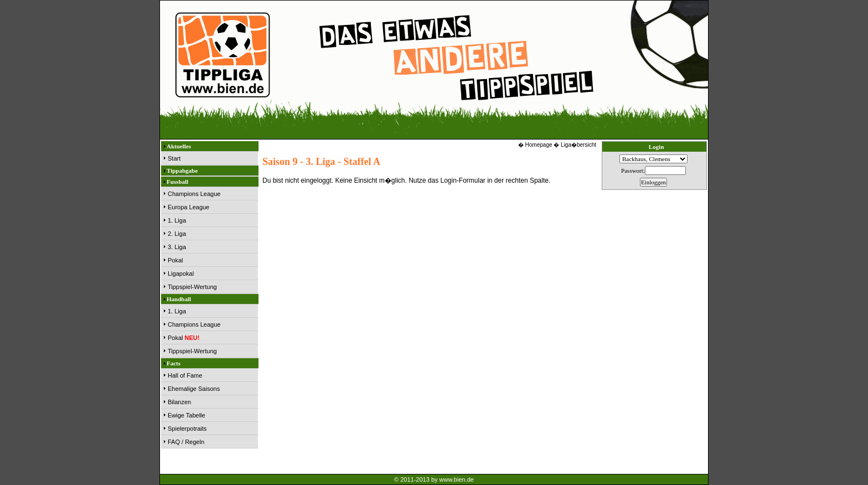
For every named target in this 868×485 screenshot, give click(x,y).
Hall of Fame (185, 375)
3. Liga (177, 247)
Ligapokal (181, 274)
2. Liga (177, 234)
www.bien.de (457, 479)
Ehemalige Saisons (194, 389)
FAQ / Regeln (186, 442)
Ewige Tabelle (187, 415)
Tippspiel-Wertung (192, 287)
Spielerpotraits (187, 429)
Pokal (175, 260)
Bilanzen (179, 402)
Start (174, 158)
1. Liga (177, 220)
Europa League (188, 207)
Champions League (194, 194)
